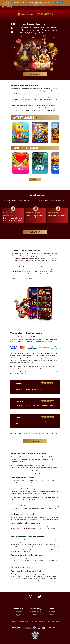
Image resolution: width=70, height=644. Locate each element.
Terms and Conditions (35, 611)
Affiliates (52, 614)
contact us (54, 433)
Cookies (12, 2)
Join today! (35, 74)
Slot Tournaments (18, 613)
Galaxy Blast (31, 500)
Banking (35, 614)
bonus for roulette (35, 563)
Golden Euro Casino (28, 457)
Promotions (18, 614)
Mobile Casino (18, 611)
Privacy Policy (35, 613)
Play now (35, 441)
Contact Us (52, 611)
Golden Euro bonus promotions (42, 533)
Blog (18, 616)
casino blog (44, 508)
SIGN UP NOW (35, 232)
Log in (42, 576)
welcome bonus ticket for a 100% (26, 528)
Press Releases (52, 613)
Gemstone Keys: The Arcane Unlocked (41, 497)
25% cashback (33, 544)
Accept (59, 2)
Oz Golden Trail (25, 497)
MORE (35, 179)
